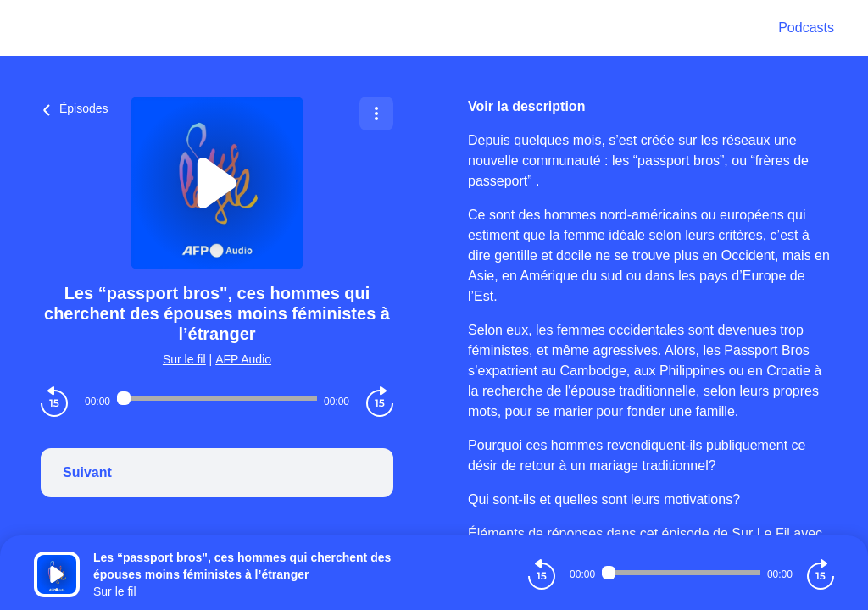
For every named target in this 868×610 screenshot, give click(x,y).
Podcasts (806, 28)
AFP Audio (243, 359)
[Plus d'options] (376, 114)
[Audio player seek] (217, 398)
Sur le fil (184, 359)
